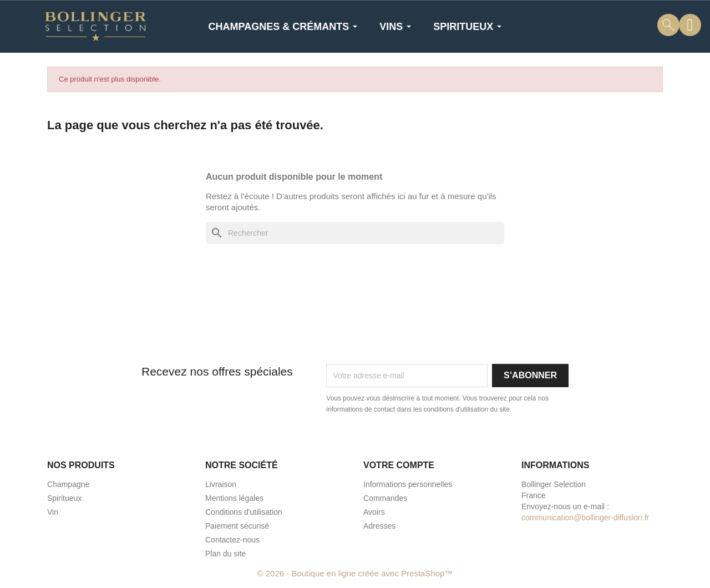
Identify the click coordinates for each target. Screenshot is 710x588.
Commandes (385, 498)
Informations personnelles (408, 484)
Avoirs (374, 512)
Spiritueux (64, 498)
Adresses (379, 526)
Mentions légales (234, 498)
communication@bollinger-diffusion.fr (585, 518)
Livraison (221, 484)
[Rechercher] (355, 233)
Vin (53, 512)
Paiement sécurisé (237, 526)
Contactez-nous (232, 540)
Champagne (68, 484)
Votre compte (399, 465)
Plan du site (225, 554)
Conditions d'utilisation (244, 512)
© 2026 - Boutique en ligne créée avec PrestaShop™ (355, 573)
